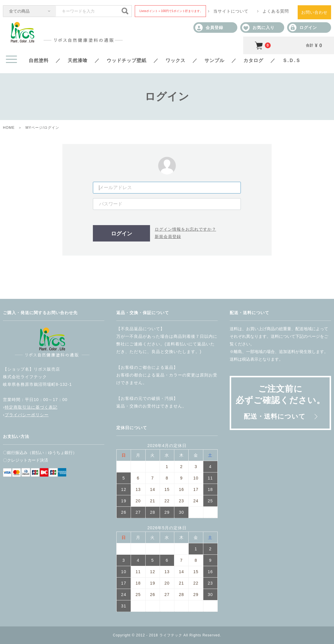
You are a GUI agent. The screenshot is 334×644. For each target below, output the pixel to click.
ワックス (175, 60)
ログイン (303, 28)
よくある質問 (276, 11)
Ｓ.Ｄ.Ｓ (292, 60)
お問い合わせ (314, 12)
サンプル (214, 60)
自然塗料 (39, 60)
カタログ (253, 60)
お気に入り (258, 28)
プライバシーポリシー (27, 415)
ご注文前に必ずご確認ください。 (280, 402)
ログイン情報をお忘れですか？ (185, 229)
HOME (9, 128)
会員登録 (209, 28)
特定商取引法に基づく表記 (31, 407)
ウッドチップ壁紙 (127, 60)
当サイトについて (231, 11)
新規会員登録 (168, 237)
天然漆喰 (78, 60)
